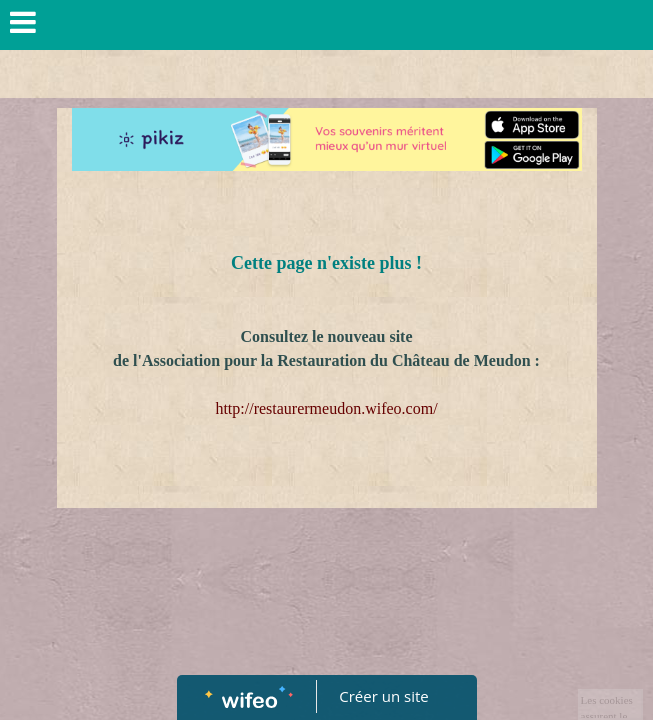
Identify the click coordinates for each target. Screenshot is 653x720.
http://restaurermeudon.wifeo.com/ (326, 408)
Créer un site (383, 696)
